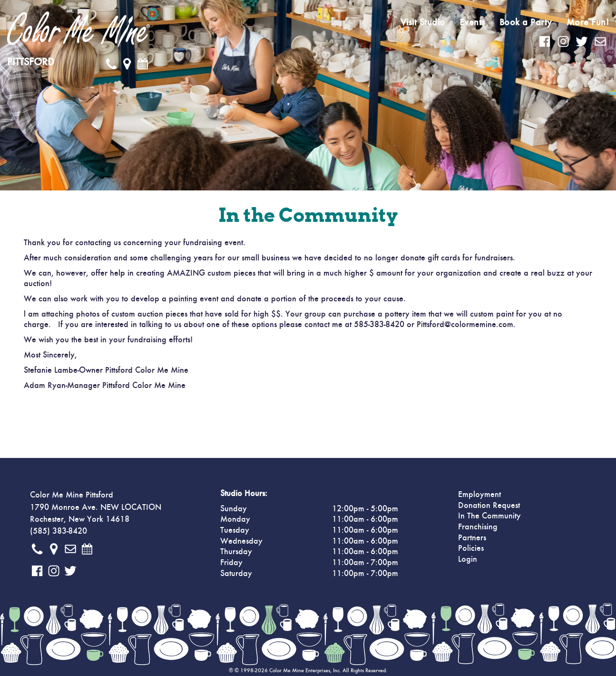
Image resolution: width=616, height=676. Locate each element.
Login (468, 559)
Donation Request (489, 506)
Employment (479, 495)
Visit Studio (423, 22)
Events (472, 22)
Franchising (478, 527)
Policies (471, 548)
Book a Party (526, 22)
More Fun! (588, 22)
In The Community (489, 516)
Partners (472, 538)
